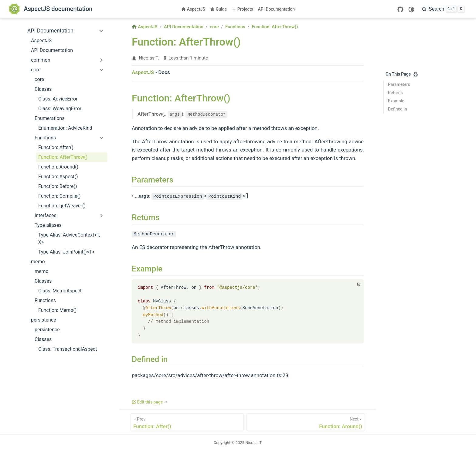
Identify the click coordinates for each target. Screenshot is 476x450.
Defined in (398, 109)
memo (42, 271)
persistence (47, 330)
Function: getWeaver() (62, 206)
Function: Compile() (59, 196)
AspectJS (193, 9)
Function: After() (56, 147)
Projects (242, 9)
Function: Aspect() (58, 177)
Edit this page (147, 402)
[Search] (443, 9)
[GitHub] (400, 9)
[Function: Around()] (306, 422)
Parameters (399, 84)
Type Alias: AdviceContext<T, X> (69, 239)
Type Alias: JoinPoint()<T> (66, 252)
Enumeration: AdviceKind (65, 128)
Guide (218, 9)
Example (396, 101)
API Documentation (277, 9)
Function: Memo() (57, 310)
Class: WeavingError (60, 109)
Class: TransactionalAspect (68, 349)
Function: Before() (58, 186)
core (39, 79)
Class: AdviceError (58, 99)
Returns (395, 93)
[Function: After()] (187, 422)
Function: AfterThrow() (63, 157)
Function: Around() (58, 167)
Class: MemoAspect (60, 291)
